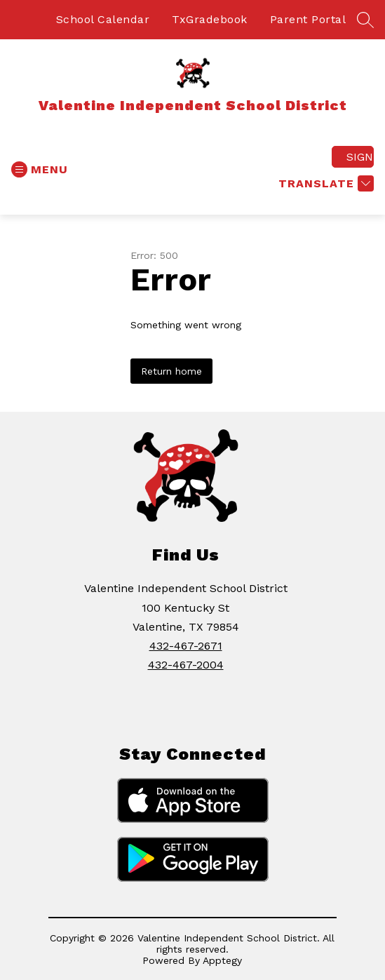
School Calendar (103, 19)
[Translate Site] (324, 183)
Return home (171, 371)
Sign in (360, 157)
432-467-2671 (186, 646)
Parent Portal (308, 19)
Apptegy (222, 960)
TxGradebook (210, 19)
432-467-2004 (186, 665)
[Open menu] (40, 169)
